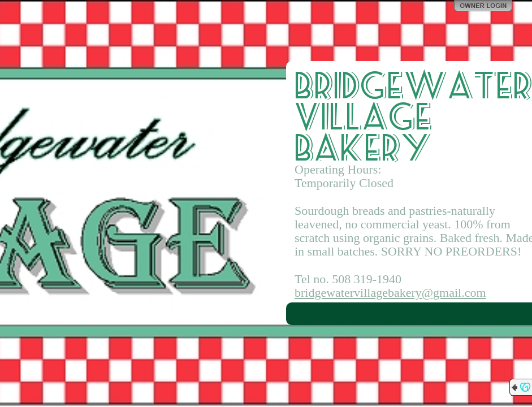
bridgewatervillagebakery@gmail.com (390, 293)
